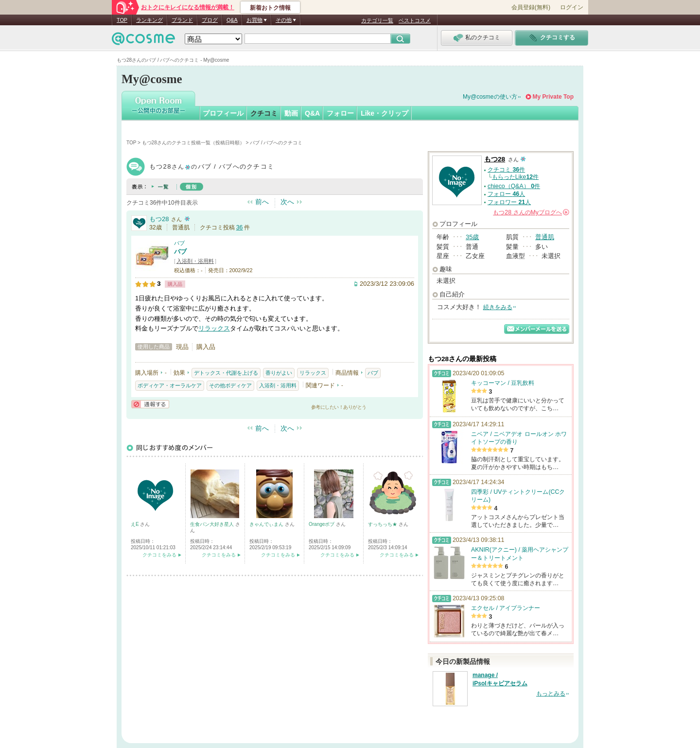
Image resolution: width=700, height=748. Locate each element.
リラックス (214, 328)
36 (240, 227)
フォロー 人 (506, 194)
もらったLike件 (515, 177)
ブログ (210, 20)
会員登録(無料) (531, 7)
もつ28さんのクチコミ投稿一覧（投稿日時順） (193, 143)
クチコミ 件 (506, 170)
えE (135, 524)
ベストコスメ (415, 20)
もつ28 (159, 219)
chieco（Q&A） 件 (514, 186)
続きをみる (498, 307)
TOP (122, 20)
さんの (531, 212)
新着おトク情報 (270, 8)
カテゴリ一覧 (377, 20)
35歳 (472, 237)
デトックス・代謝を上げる (226, 373)
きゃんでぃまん (267, 524)
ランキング (149, 20)
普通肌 (545, 237)
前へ (262, 202)
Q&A (232, 20)
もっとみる (551, 694)
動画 (291, 113)
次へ (287, 202)
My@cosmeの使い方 (490, 97)
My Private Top (553, 97)
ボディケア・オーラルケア (170, 385)
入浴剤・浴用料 (195, 261)
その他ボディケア (230, 385)
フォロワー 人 (509, 202)
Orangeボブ (322, 524)
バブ (179, 243)
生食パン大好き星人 (213, 524)
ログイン (572, 7)
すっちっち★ (383, 524)
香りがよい (279, 373)
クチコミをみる (159, 555)
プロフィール (223, 113)
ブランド (182, 20)
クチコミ (264, 113)
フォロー (340, 113)
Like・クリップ (385, 113)
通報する (150, 404)
